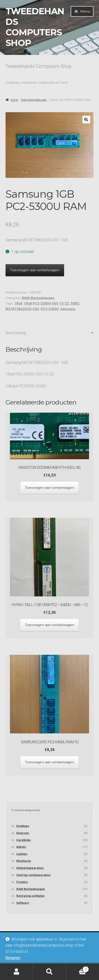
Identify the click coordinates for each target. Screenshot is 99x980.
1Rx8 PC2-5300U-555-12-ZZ (47, 303)
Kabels (21, 847)
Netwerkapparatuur (30, 868)
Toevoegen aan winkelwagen (35, 270)
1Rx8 (18, 303)
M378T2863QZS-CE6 (22, 309)
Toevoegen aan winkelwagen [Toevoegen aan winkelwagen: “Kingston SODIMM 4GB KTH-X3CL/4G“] (50, 488)
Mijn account (16, 972)
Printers (22, 882)
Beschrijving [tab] (16, 333)
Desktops (23, 826)
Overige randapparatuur (34, 875)
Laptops (22, 854)
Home (14, 100)
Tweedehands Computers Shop (35, 27)
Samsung (68, 309)
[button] (86, 120)
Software (23, 903)
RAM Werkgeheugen (34, 100)
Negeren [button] (13, 958)
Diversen (23, 833)
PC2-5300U (50, 309)
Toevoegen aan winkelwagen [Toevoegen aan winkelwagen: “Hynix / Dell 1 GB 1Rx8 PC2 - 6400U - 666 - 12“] (50, 625)
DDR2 (75, 303)
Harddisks (24, 840)
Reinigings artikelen (30, 896)
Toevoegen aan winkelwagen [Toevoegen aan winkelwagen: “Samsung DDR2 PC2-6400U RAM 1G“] (50, 762)
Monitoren (24, 861)
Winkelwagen (77, 968)
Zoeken (49, 972)
